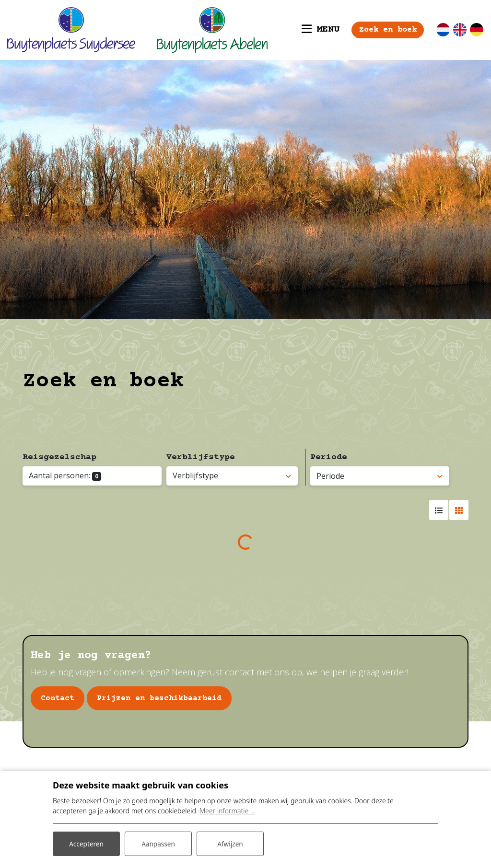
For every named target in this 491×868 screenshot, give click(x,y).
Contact (58, 698)
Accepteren (86, 843)
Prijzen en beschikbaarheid (159, 698)
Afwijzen (230, 843)
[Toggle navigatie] (314, 30)
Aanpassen (158, 843)
